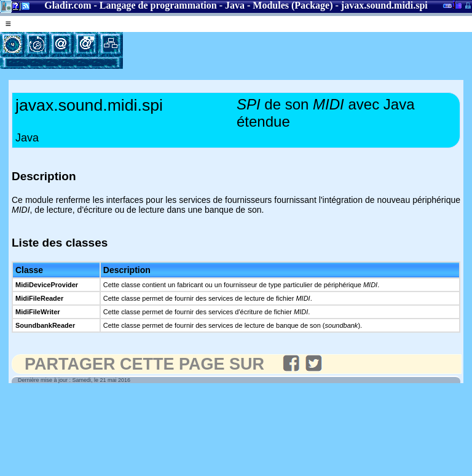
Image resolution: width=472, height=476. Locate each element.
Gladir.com (68, 5)
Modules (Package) (293, 5)
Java (235, 5)
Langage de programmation (158, 5)
